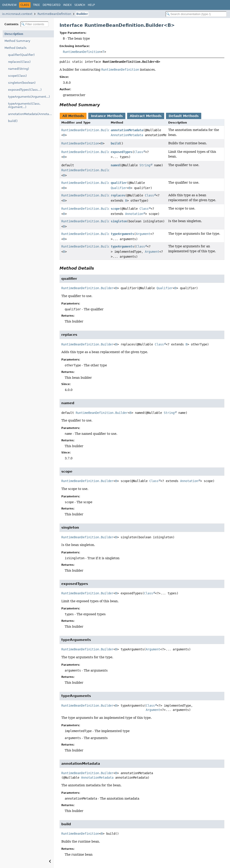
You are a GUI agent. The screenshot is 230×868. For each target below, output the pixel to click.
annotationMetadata (127, 130)
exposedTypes (122, 152)
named (115, 165)
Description (14, 34)
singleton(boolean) (22, 83)
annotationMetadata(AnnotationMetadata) (31, 114)
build (115, 143)
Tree (36, 5)
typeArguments (122, 234)
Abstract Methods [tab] (146, 116)
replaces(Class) (19, 62)
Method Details (15, 48)
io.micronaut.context (17, 14)
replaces (118, 195)
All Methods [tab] (73, 116)
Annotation (134, 214)
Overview (9, 5)
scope (115, 209)
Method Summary (17, 41)
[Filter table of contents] (34, 24)
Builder (82, 14)
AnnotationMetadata (127, 135)
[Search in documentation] (196, 14)
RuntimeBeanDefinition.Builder (87, 130)
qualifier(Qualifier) (21, 55)
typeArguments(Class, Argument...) (24, 105)
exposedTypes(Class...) (25, 90)
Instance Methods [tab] (107, 116)
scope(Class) (17, 76)
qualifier (119, 183)
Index (67, 5)
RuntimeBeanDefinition (54, 14)
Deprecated (52, 5)
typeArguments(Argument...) (29, 97)
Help (91, 5)
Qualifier (119, 188)
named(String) (19, 69)
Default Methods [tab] (184, 116)
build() (13, 121)
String (145, 165)
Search (80, 5)
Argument (143, 234)
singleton (119, 221)
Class (139, 152)
